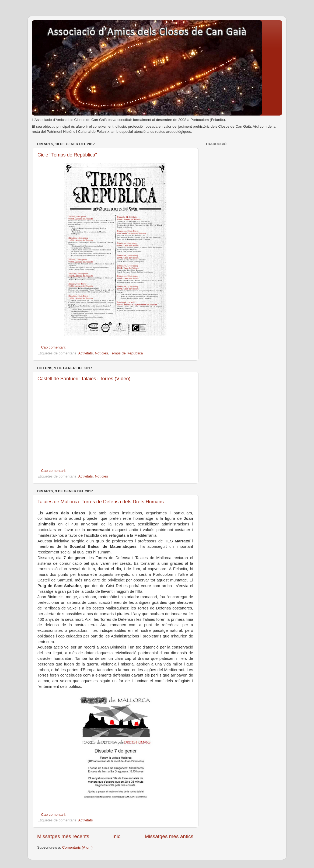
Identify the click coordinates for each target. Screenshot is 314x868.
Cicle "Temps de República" (67, 155)
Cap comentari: (54, 347)
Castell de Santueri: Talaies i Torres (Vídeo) (84, 379)
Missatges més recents (63, 836)
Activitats (86, 353)
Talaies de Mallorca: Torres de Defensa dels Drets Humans (101, 502)
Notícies (101, 353)
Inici (117, 836)
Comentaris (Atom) (77, 847)
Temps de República (126, 353)
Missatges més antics (169, 836)
